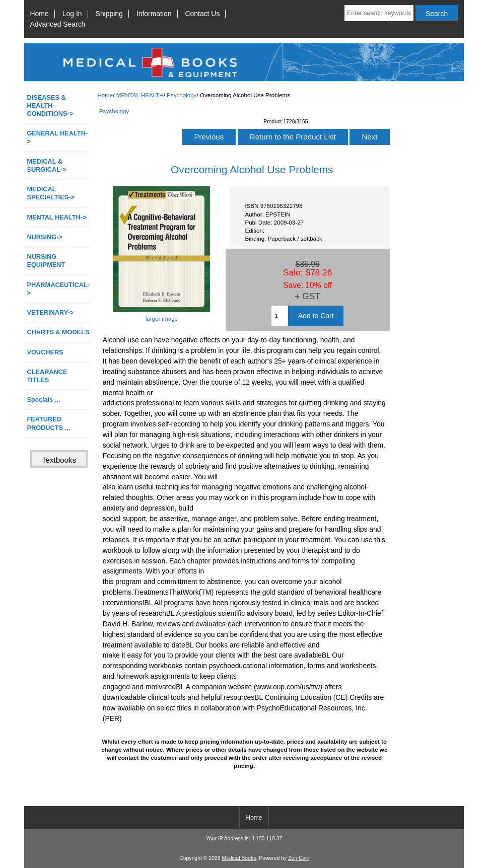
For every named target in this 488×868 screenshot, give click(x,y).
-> (56, 217)
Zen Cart (298, 858)
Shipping (109, 14)
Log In (72, 14)
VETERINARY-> (50, 312)
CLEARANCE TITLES (47, 376)
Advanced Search (58, 24)
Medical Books (239, 858)
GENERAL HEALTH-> (57, 137)
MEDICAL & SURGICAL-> (46, 165)
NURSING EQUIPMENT (46, 261)
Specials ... (43, 400)
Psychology (182, 95)
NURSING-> (45, 237)
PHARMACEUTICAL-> (58, 289)
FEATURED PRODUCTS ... (48, 423)
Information (154, 14)
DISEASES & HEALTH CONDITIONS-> (50, 105)
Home (40, 14)
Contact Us (203, 14)
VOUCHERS (45, 352)
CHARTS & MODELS (58, 332)
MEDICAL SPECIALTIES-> (50, 193)
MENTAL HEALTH (140, 95)
